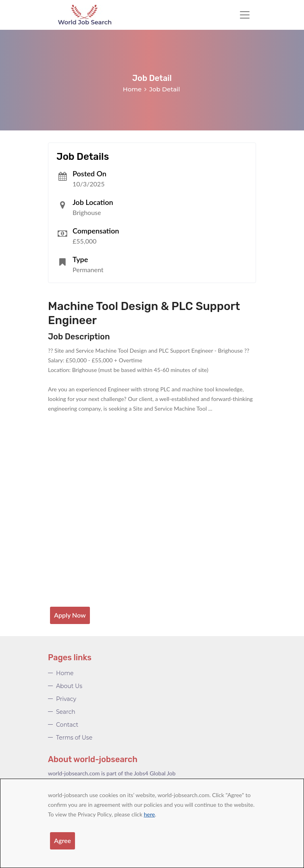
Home (132, 89)
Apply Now (70, 615)
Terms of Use (74, 738)
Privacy (66, 699)
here (149, 814)
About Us (69, 686)
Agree (62, 840)
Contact (67, 725)
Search (66, 712)
